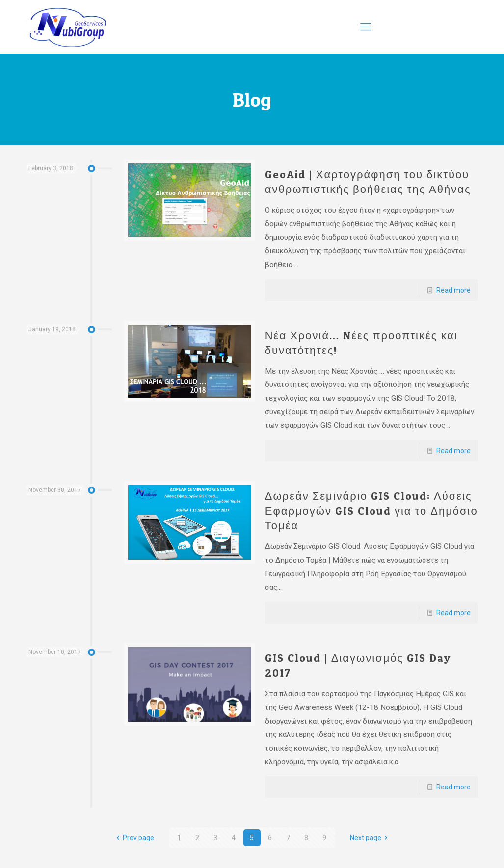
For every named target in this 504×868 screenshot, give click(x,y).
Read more (453, 290)
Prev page (133, 838)
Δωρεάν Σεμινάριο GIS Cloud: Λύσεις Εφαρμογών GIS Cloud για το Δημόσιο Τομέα (371, 511)
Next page (371, 838)
